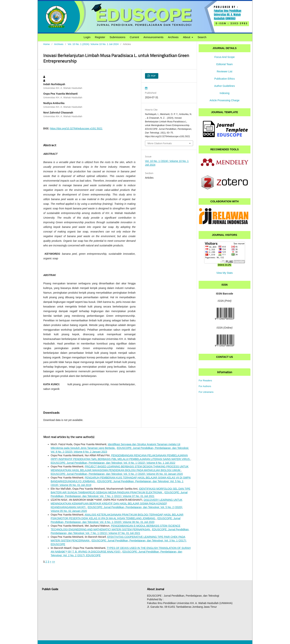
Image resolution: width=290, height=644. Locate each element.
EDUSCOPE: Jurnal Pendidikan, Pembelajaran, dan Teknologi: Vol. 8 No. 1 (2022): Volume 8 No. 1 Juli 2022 (113, 463)
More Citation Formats (160, 143)
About (187, 37)
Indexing (225, 93)
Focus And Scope (225, 57)
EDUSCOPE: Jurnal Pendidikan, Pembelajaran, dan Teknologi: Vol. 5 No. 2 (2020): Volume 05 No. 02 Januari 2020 (117, 474)
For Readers (205, 380)
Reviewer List (225, 71)
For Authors (205, 386)
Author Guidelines (224, 86)
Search (202, 37)
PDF (153, 76)
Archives (173, 37)
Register (100, 37)
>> (53, 562)
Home (47, 44)
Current (134, 37)
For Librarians (206, 392)
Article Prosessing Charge (225, 100)
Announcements (153, 37)
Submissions (118, 37)
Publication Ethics (225, 79)
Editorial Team (225, 64)
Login (87, 37)
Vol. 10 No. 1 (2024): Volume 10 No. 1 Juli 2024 (93, 44)
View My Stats (225, 273)
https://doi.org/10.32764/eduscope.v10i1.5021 (76, 128)
